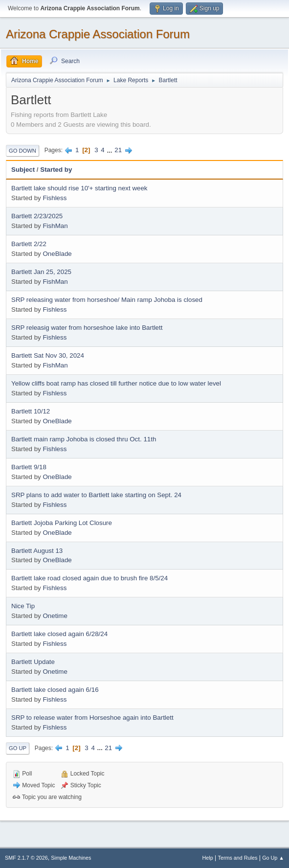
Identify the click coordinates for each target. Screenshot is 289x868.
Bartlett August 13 (37, 551)
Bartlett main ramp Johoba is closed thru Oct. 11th (84, 439)
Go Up (18, 748)
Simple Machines (71, 858)
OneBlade (57, 254)
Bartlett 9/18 (29, 467)
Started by (56, 170)
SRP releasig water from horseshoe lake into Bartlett (87, 328)
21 (118, 150)
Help (208, 858)
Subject (23, 170)
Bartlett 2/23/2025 (37, 216)
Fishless (55, 198)
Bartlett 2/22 (29, 244)
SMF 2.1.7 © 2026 (26, 858)
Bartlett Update (33, 662)
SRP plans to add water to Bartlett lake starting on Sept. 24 (96, 495)
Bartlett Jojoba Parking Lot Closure (62, 523)
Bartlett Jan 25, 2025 (41, 272)
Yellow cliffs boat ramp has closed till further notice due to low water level (116, 383)
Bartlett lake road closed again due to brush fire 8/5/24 (89, 578)
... (110, 150)
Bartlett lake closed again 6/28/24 (59, 634)
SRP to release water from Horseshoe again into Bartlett (92, 718)
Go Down (22, 151)
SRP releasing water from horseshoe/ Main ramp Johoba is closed (107, 300)
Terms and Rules (238, 858)
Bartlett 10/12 (31, 411)
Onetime (55, 616)
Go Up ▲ (273, 858)
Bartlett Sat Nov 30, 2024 (48, 355)
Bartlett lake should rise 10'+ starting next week (79, 188)
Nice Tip (23, 606)
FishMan (55, 226)
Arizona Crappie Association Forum (98, 34)
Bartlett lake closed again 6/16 (55, 690)
